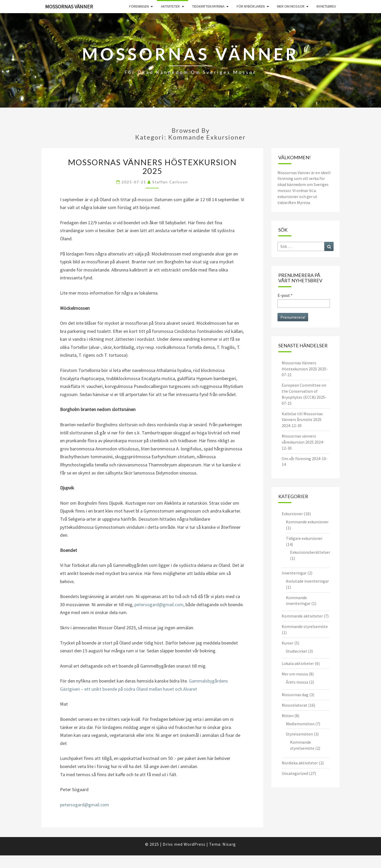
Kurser (288, 643)
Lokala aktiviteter (298, 663)
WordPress (195, 844)
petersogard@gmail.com (159, 605)
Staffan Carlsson (170, 182)
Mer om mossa (295, 674)
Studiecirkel (296, 651)
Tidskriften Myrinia (208, 6)
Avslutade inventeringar (307, 581)
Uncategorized (295, 773)
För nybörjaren (251, 6)
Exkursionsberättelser (310, 552)
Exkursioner (292, 514)
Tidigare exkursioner (304, 538)
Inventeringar (294, 573)
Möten (288, 716)
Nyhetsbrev (326, 6)
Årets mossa (297, 682)
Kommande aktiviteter (302, 616)
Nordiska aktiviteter (300, 763)
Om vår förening (296, 459)
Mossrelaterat (295, 705)
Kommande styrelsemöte (305, 626)
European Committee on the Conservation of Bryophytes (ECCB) (304, 391)
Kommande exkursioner (307, 522)
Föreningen (139, 6)
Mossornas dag (295, 695)
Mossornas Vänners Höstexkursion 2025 (152, 166)
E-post (285, 295)
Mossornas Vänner (69, 6)
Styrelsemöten (299, 734)
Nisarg (229, 844)
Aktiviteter (170, 6)
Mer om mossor (291, 6)
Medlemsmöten (300, 724)
